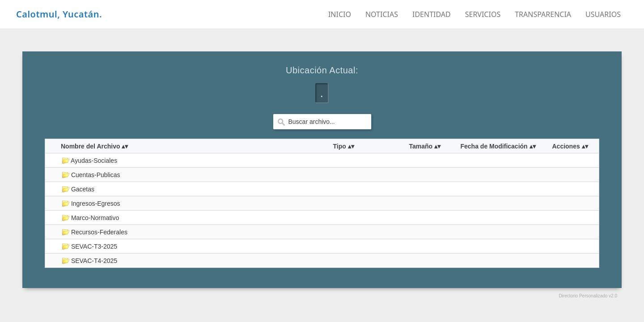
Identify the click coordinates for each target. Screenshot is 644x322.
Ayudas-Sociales (90, 161)
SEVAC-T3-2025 (90, 246)
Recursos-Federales (95, 232)
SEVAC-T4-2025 (90, 261)
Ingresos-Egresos (91, 203)
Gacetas (78, 189)
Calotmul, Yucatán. (59, 14)
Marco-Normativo (91, 218)
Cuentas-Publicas (91, 175)
